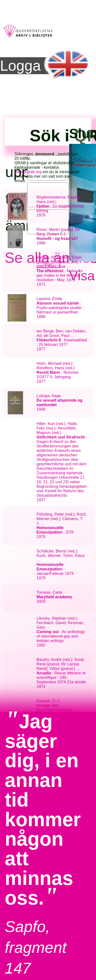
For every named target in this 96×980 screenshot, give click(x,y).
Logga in (28, 66)
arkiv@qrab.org (28, 172)
